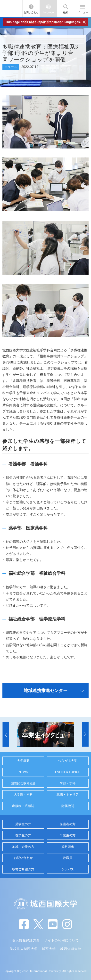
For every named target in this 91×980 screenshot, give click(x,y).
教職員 (68, 858)
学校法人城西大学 (24, 949)
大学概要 (23, 761)
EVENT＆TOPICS (68, 772)
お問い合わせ (31, 12)
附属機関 (68, 806)
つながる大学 (68, 761)
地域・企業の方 (23, 847)
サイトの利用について (62, 940)
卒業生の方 (68, 835)
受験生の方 (23, 824)
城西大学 (49, 949)
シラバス (68, 869)
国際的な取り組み (23, 783)
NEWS (23, 772)
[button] (6, 734)
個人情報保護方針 (26, 940)
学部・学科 (68, 783)
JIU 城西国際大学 (11, 8)
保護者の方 (68, 824)
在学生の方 (23, 835)
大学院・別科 (23, 795)
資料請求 (68, 847)
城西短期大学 (71, 949)
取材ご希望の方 (23, 869)
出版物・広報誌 (23, 806)
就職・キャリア (68, 795)
